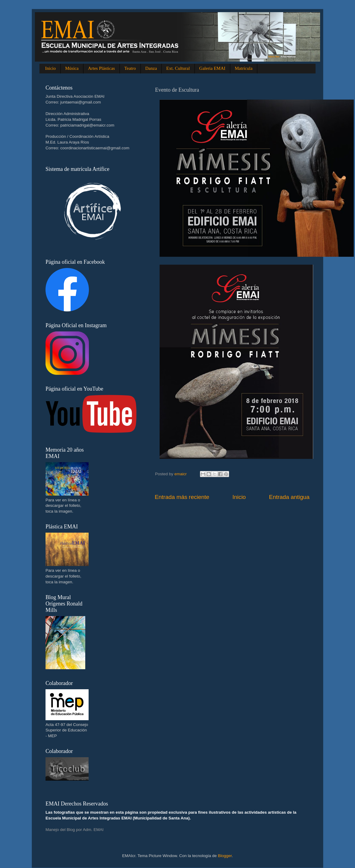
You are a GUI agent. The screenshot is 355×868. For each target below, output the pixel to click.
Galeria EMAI (212, 68)
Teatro (130, 68)
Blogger (225, 856)
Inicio (51, 68)
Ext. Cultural (178, 68)
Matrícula (244, 68)
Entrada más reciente (182, 497)
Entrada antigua (289, 497)
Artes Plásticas (101, 68)
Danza (151, 68)
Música (72, 68)
